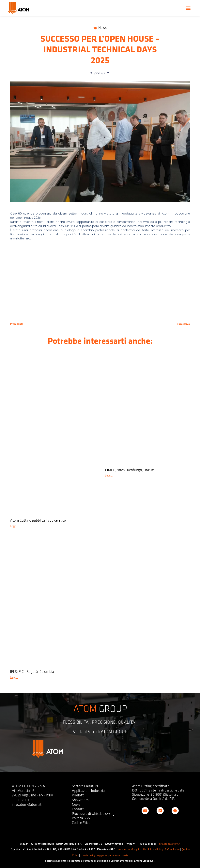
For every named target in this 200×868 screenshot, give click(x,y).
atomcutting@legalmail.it (131, 850)
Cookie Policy (88, 855)
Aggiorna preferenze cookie (113, 855)
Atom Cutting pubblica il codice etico (38, 521)
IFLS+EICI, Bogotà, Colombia (32, 672)
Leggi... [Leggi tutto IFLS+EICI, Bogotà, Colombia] (14, 678)
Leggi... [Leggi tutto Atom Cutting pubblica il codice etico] (14, 526)
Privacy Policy (155, 850)
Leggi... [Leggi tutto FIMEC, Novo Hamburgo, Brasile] (109, 476)
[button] (188, 8)
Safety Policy (172, 850)
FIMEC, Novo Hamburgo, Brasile (129, 470)
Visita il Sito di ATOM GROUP (100, 732)
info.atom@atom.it (169, 844)
